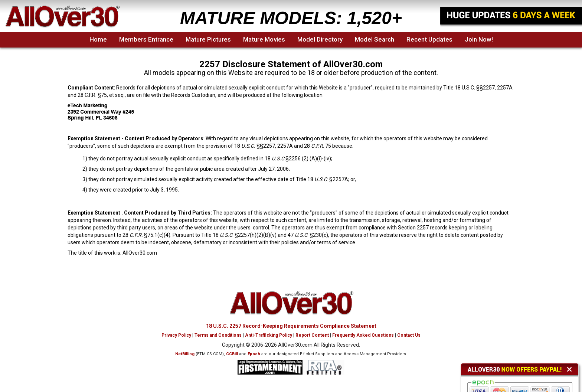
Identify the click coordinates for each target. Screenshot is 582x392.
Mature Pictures (208, 39)
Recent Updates (429, 39)
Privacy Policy (176, 335)
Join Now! (479, 39)
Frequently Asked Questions (363, 335)
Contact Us (409, 335)
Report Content (312, 335)
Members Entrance (146, 39)
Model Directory (320, 39)
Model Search (375, 39)
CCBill (232, 354)
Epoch (254, 354)
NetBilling (185, 354)
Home (98, 39)
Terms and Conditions (218, 335)
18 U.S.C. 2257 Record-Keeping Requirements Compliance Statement (291, 326)
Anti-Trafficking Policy (269, 335)
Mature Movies (264, 39)
